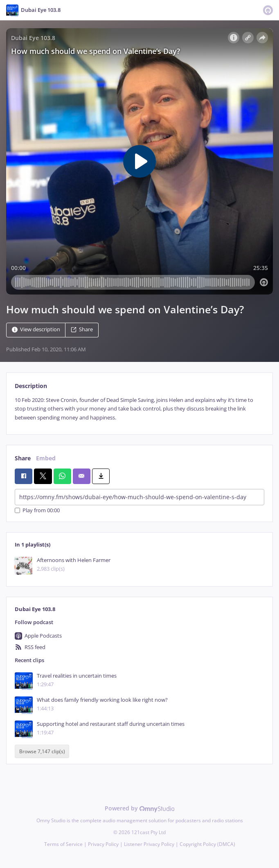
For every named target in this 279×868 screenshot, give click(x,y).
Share (82, 329)
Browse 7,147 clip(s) (42, 751)
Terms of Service (63, 844)
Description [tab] (31, 386)
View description (36, 329)
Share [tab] (23, 458)
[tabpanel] (139, 409)
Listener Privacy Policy (149, 844)
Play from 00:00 (37, 510)
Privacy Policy (103, 844)
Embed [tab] (46, 458)
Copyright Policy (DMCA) (207, 844)
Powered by (140, 808)
